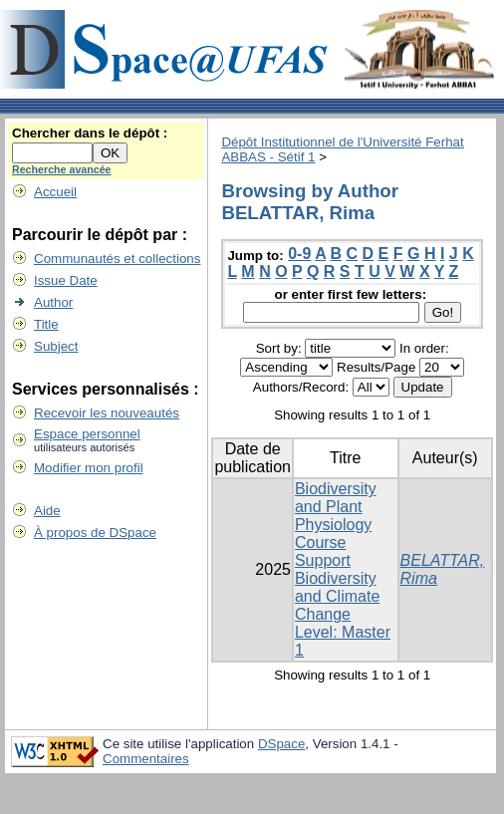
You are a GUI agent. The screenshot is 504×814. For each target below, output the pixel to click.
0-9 (299, 254)
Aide (47, 511)
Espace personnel (87, 434)
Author (53, 302)
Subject (56, 346)
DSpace (281, 744)
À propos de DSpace (95, 533)
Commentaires (146, 759)
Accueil (55, 192)
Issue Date (66, 280)
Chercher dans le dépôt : (90, 133)
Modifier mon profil (89, 468)
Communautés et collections (117, 259)
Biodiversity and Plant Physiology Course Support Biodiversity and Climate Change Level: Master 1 (343, 569)
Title (46, 324)
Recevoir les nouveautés (107, 413)
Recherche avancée (62, 169)
